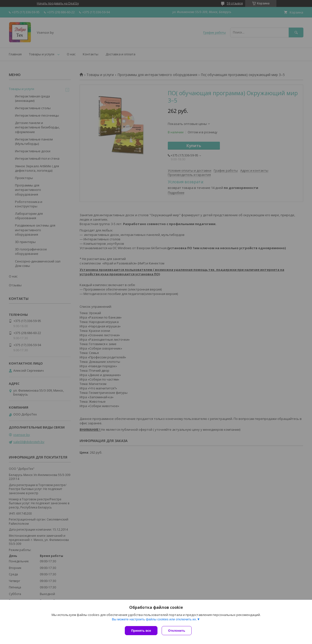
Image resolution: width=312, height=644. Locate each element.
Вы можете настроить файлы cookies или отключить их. (154, 620)
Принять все (141, 631)
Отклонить (177, 631)
